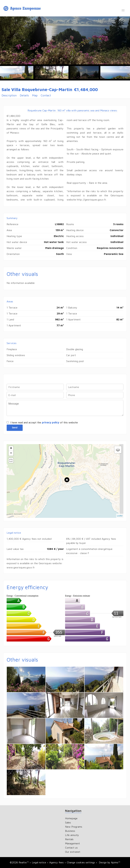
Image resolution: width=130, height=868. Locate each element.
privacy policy (51, 422)
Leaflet (120, 516)
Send (15, 428)
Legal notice (39, 862)
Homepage (23, 8)
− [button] (11, 453)
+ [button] (11, 448)
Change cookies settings (81, 862)
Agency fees (56, 862)
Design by (109, 862)
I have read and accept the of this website (44, 422)
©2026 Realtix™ (19, 862)
